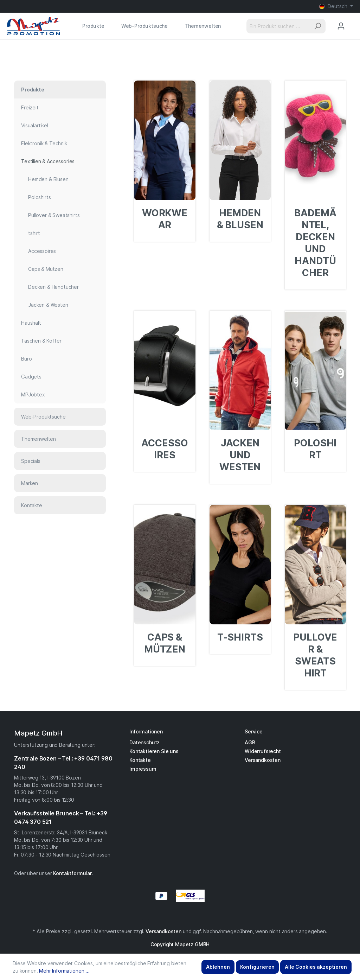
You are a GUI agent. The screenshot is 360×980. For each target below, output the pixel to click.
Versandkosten (263, 760)
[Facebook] (176, 916)
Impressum (143, 769)
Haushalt (31, 323)
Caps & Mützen (46, 269)
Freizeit (30, 107)
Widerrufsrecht (263, 751)
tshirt (34, 233)
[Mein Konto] (341, 26)
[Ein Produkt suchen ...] (278, 26)
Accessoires (42, 251)
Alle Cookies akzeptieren (316, 967)
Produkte (33, 90)
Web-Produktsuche (43, 417)
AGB (250, 742)
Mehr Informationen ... (64, 971)
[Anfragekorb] (353, 19)
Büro (26, 359)
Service (254, 731)
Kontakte (32, 505)
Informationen (146, 731)
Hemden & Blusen (48, 179)
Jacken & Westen (48, 305)
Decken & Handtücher (53, 287)
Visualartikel (35, 125)
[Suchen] (317, 26)
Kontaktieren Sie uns (154, 751)
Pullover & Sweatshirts (54, 215)
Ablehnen (218, 967)
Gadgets (31, 377)
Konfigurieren (257, 967)
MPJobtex (33, 394)
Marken (30, 483)
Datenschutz (144, 742)
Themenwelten (38, 439)
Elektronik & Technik (44, 143)
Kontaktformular (72, 873)
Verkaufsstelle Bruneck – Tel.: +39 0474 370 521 (61, 817)
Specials (31, 461)
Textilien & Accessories (48, 161)
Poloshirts (39, 197)
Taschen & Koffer (41, 341)
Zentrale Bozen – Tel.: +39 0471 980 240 (63, 763)
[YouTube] (184, 916)
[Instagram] (180, 916)
